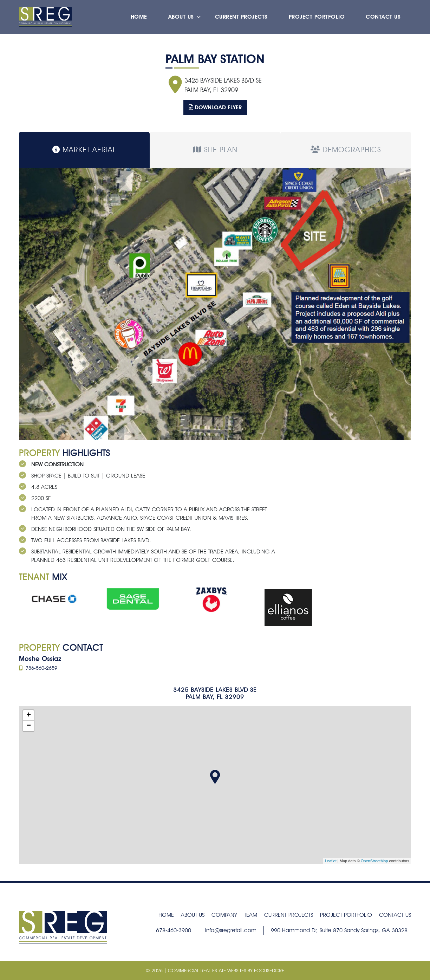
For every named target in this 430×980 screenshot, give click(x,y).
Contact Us (383, 18)
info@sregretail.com (231, 930)
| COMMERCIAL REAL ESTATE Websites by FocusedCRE (223, 971)
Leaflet (331, 861)
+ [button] (29, 715)
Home (139, 18)
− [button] (29, 726)
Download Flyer (215, 107)
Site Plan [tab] (215, 150)
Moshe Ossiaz (40, 658)
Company (224, 915)
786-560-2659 (38, 668)
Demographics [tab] (346, 150)
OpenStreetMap (374, 861)
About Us (181, 18)
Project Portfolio (317, 18)
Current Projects (241, 18)
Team (251, 915)
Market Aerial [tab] (84, 150)
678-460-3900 (174, 930)
